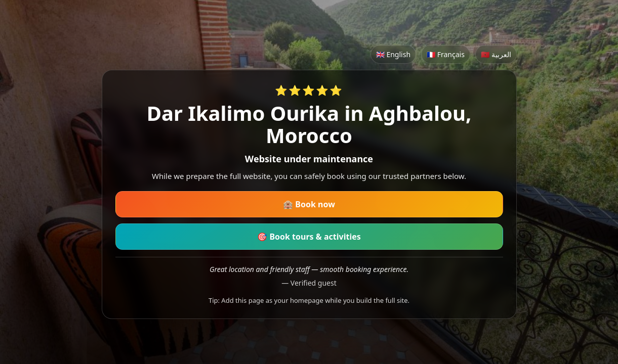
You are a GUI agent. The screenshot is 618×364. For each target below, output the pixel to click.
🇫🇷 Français (446, 54)
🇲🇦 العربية (496, 54)
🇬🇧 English (393, 54)
